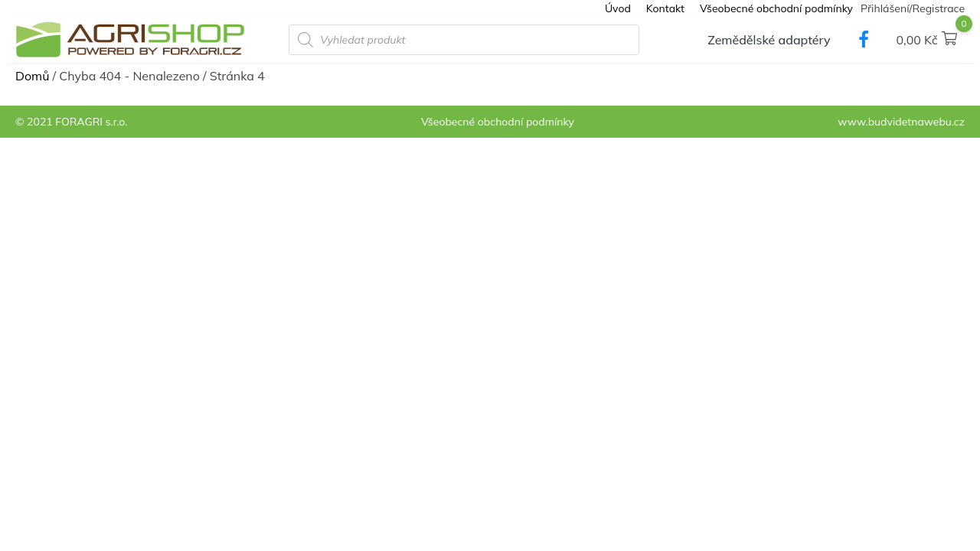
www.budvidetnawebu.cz (901, 122)
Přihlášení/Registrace (913, 8)
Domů (32, 76)
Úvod (618, 8)
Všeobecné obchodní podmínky (776, 8)
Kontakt (665, 8)
